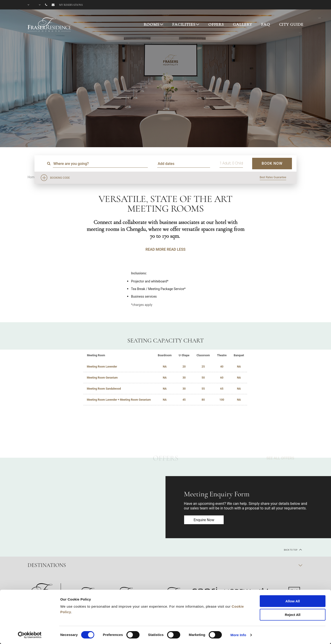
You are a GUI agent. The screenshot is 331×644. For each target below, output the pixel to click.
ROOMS (151, 24)
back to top (292, 549)
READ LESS (176, 249)
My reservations (71, 5)
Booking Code (60, 178)
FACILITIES (184, 24)
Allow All (293, 601)
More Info (238, 635)
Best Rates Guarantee (273, 177)
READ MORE (156, 249)
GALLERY (243, 24)
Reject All (293, 615)
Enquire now (204, 520)
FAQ (266, 24)
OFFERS (216, 24)
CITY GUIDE (291, 24)
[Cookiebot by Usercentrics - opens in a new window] (30, 635)
